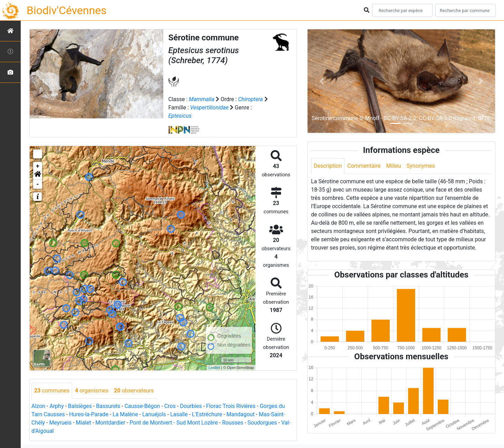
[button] (38, 175)
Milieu (394, 166)
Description (328, 166)
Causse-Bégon (142, 406)
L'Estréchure (207, 414)
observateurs (134, 391)
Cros (170, 406)
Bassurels (108, 406)
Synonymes (420, 166)
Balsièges (80, 406)
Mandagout (240, 414)
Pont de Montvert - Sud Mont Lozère (174, 423)
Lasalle (179, 414)
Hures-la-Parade (89, 414)
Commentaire (364, 166)
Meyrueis (61, 423)
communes (52, 391)
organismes (92, 391)
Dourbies (191, 406)
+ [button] (38, 166)
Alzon (38, 406)
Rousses (232, 423)
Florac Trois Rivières (231, 406)
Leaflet (214, 368)
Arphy (56, 406)
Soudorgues (262, 423)
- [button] (38, 184)
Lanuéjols (154, 414)
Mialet (84, 423)
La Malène (125, 414)
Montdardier (110, 423)
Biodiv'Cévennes (67, 10)
